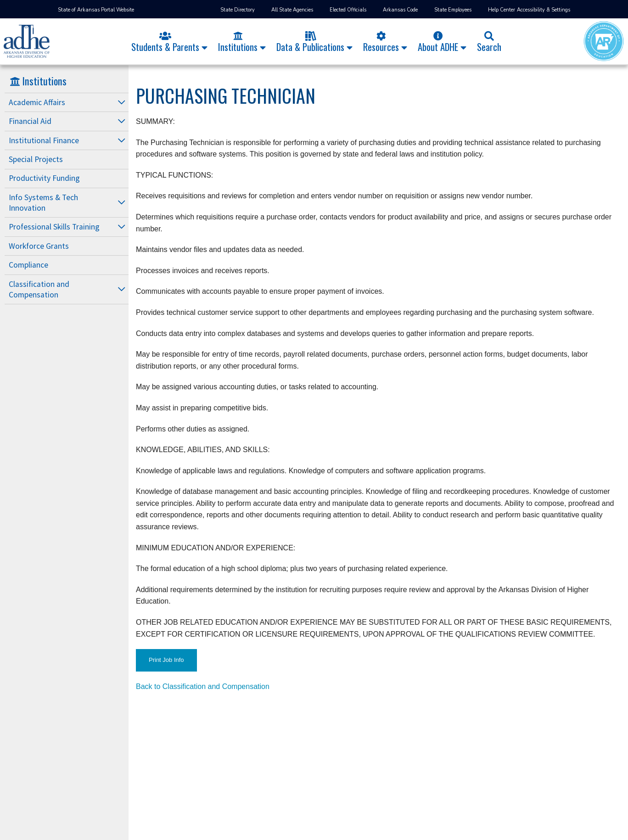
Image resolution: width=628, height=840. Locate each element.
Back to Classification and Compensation (203, 686)
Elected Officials (348, 10)
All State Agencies (292, 10)
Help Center (502, 10)
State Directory (238, 10)
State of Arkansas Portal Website (96, 10)
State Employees (453, 10)
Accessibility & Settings (544, 10)
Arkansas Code (400, 10)
